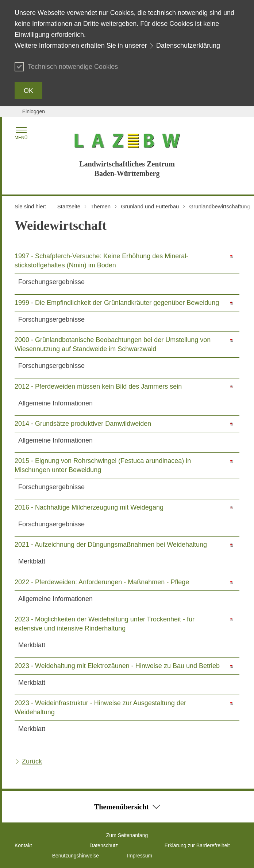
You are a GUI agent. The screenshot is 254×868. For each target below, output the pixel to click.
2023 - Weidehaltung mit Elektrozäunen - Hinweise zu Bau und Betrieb (117, 666)
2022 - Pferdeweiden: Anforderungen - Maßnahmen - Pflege (102, 582)
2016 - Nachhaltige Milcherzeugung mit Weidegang (89, 507)
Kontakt (23, 845)
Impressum (140, 856)
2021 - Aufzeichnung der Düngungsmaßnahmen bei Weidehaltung (111, 545)
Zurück (32, 761)
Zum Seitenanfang (127, 835)
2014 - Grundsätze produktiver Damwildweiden (83, 424)
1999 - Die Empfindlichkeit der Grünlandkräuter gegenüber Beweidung (117, 303)
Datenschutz (104, 845)
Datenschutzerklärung (188, 46)
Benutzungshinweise (76, 856)
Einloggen (34, 111)
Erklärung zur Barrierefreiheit (197, 845)
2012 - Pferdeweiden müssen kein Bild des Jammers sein (98, 386)
